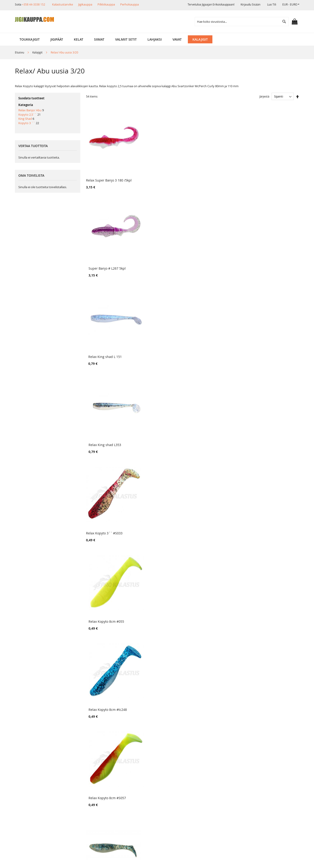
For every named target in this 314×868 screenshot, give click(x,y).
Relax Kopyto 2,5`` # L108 (269, 420)
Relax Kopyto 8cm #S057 (268, 256)
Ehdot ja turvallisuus (38, 791)
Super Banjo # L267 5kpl (159, 174)
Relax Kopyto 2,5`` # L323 (160, 420)
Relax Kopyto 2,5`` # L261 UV (108, 420)
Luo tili (272, 4)
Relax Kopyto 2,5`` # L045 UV (163, 665)
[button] (291, 4)
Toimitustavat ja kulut (85, 768)
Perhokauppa (129, 4)
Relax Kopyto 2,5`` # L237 (214, 420)
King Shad (25, 119)
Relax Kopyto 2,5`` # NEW (160, 338)
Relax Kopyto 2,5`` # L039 (269, 501)
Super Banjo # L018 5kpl (268, 665)
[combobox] (242, 22)
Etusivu (20, 52)
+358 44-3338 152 (34, 4)
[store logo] (34, 20)
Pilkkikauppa (106, 4)
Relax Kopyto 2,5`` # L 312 (269, 338)
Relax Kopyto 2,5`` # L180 (160, 501)
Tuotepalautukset (81, 776)
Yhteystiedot (31, 799)
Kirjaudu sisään (250, 4)
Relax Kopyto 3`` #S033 (104, 256)
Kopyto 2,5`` (28, 114)
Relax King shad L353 (265, 174)
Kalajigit (38, 52)
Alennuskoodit (79, 799)
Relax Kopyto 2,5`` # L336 (215, 501)
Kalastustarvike (63, 4)
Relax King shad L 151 (211, 174)
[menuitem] (30, 39)
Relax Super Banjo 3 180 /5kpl (109, 174)
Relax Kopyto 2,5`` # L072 (269, 583)
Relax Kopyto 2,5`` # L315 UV (108, 501)
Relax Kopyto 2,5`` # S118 (106, 665)
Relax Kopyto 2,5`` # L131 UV (217, 665)
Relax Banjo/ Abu (30, 110)
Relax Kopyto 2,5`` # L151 (106, 338)
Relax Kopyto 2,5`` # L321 (214, 338)
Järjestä (264, 96)
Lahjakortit (76, 791)
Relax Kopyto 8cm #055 (158, 256)
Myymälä (29, 776)
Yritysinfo (29, 768)
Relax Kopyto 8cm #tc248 (214, 256)
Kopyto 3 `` (27, 123)
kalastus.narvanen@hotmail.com (276, 794)
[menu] (157, 39)
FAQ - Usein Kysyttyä (84, 807)
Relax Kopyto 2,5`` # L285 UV (108, 583)
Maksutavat (77, 783)
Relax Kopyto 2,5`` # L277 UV (163, 583)
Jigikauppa (85, 4)
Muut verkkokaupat (37, 783)
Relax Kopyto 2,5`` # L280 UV (217, 583)
